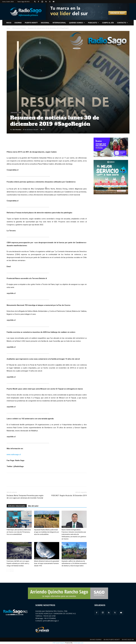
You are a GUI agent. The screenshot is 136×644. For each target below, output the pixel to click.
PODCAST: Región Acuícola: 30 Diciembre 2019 (69, 496)
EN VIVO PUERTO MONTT (112, 640)
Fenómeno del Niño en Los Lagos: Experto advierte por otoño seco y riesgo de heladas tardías (18, 563)
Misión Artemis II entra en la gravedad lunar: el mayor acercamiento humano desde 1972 (47, 563)
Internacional (59, 23)
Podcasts (93, 23)
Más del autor (33, 506)
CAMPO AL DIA (12, 527)
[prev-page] (8, 570)
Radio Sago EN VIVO (24, 2)
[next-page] (12, 570)
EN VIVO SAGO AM (128, 640)
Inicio (8, 28)
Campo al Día (108, 23)
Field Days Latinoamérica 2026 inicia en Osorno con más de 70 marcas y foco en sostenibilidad (19, 532)
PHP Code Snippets (59, 643)
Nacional (45, 23)
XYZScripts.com (78, 643)
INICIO (9, 23)
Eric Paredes (17, 130)
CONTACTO (122, 23)
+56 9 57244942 (50, 618)
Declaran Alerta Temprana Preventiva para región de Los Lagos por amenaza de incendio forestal (25, 497)
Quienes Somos (77, 23)
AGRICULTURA (39, 527)
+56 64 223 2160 (49, 616)
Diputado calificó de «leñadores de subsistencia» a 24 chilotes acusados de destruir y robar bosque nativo (74, 563)
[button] (35, 2)
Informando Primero (19, 28)
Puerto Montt (31, 23)
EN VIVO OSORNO (96, 640)
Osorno (18, 23)
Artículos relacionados (17, 506)
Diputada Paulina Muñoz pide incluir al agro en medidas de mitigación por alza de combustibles (47, 532)
